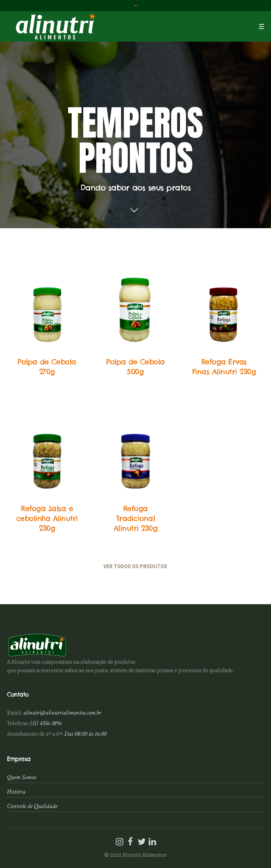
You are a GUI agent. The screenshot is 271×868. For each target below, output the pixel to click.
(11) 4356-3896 (46, 723)
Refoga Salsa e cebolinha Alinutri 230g (47, 518)
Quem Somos (22, 777)
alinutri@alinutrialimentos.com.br (62, 713)
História (16, 792)
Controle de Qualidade (32, 806)
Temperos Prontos (47, 351)
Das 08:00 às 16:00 (85, 734)
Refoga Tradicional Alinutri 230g (136, 518)
